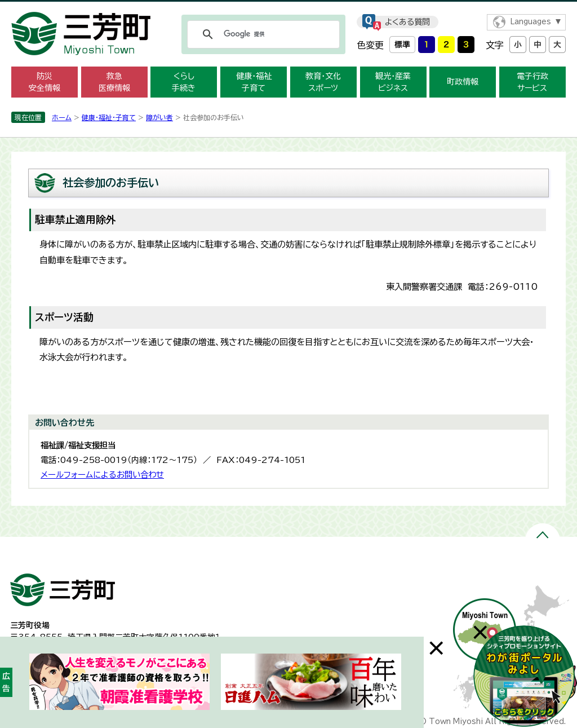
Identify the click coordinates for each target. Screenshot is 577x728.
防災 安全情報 (45, 82)
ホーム (62, 117)
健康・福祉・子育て (109, 117)
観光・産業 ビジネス (393, 82)
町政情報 (463, 82)
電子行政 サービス (532, 82)
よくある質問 (407, 22)
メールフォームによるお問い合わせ (102, 475)
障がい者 (159, 117)
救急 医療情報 (114, 82)
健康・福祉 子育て (254, 82)
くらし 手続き (184, 82)
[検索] (262, 34)
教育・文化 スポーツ (323, 82)
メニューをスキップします (288, 8)
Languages (531, 22)
